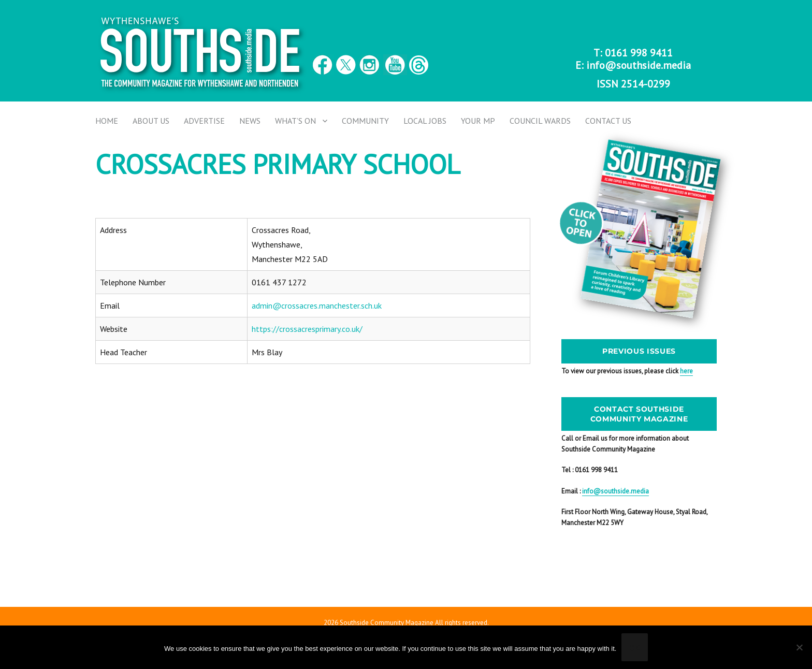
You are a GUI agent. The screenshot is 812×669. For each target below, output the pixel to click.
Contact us (608, 121)
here (686, 371)
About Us (151, 121)
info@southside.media (639, 65)
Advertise (204, 121)
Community (365, 121)
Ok (635, 648)
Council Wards (540, 121)
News (250, 121)
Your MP (478, 121)
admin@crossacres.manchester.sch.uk (317, 306)
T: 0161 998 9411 (633, 53)
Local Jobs (425, 121)
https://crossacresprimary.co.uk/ (307, 329)
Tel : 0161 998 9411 (590, 470)
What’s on (295, 121)
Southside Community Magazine (387, 623)
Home (107, 121)
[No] (799, 647)
